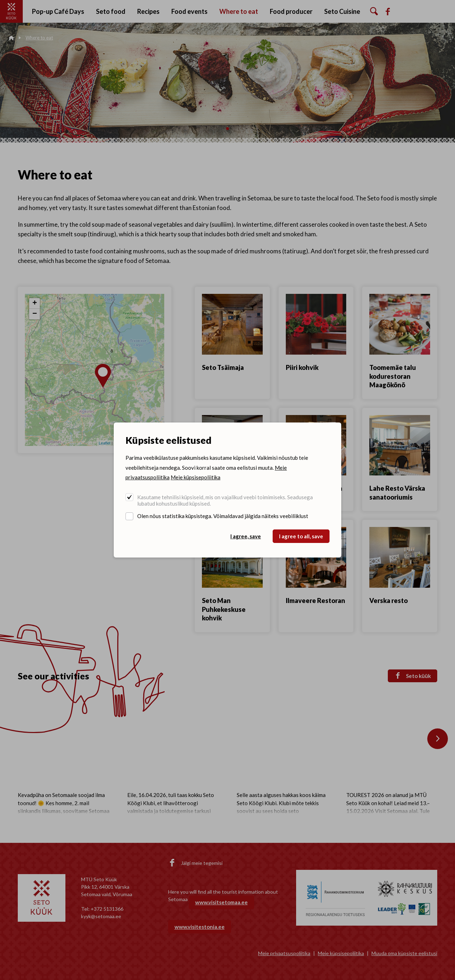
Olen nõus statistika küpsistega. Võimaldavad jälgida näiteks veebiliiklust (223, 516)
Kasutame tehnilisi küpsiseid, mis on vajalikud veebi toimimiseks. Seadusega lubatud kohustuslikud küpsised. (225, 500)
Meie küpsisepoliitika (196, 477)
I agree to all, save (301, 536)
